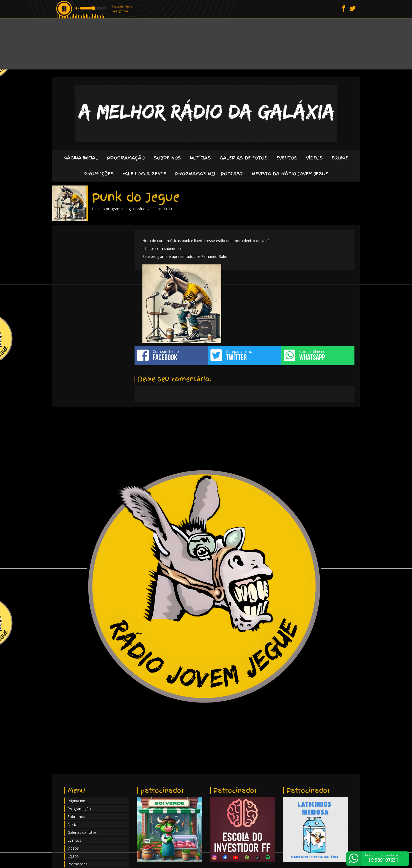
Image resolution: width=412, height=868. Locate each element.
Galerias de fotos (244, 158)
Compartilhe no (171, 355)
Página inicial (81, 158)
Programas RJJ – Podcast (209, 174)
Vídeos (314, 158)
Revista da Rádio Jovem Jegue (290, 174)
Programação (126, 158)
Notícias (200, 158)
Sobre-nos (167, 158)
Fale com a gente (144, 174)
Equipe (340, 158)
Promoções (99, 174)
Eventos (287, 158)
